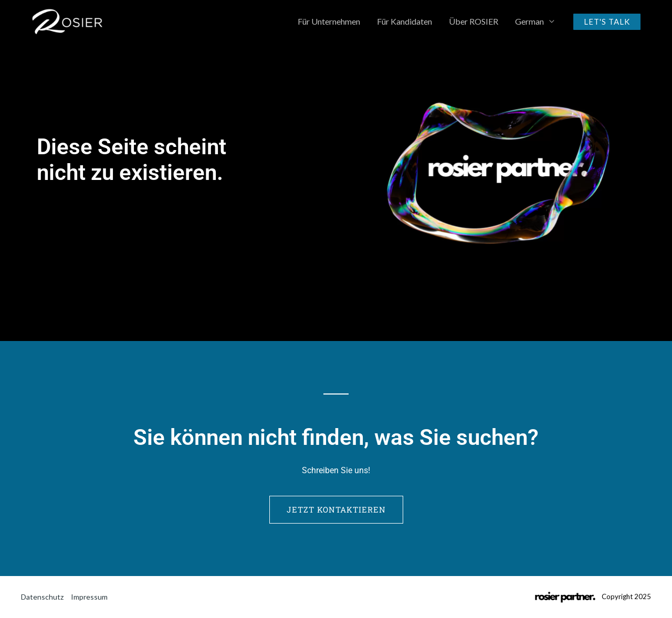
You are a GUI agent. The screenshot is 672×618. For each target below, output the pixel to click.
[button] (607, 22)
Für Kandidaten (405, 21)
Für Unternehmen (329, 21)
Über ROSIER (474, 21)
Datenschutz (42, 597)
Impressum (89, 597)
